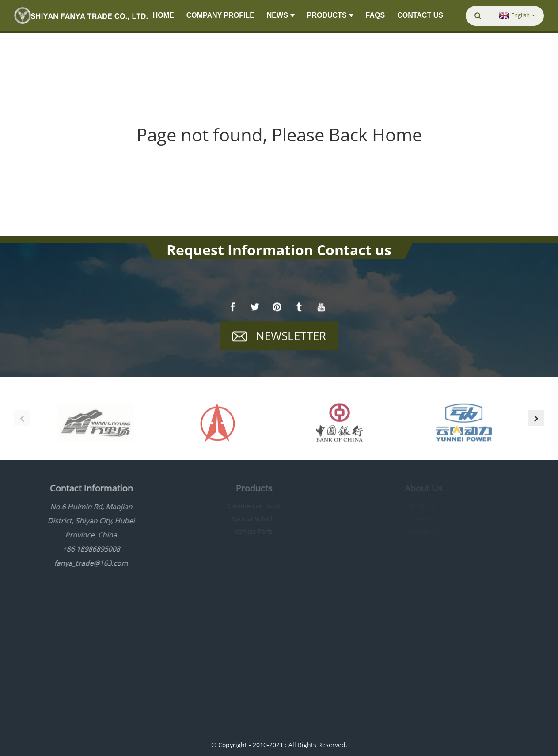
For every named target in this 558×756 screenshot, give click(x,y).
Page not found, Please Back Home (279, 134)
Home (163, 15)
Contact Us (420, 15)
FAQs (376, 15)
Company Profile (220, 15)
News (281, 15)
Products (330, 15)
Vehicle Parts (246, 531)
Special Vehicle (246, 519)
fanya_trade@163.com (83, 563)
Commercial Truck (246, 506)
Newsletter (291, 336)
